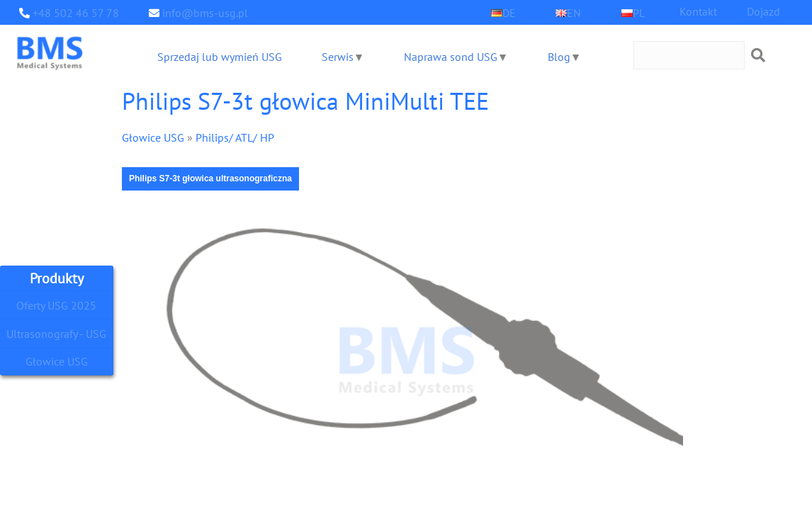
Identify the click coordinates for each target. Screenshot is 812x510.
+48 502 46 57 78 (72, 12)
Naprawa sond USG (449, 56)
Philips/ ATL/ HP (227, 137)
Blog (557, 56)
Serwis (337, 56)
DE (509, 12)
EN (574, 12)
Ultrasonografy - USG (57, 333)
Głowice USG (57, 362)
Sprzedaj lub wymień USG (219, 56)
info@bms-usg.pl (201, 12)
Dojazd (763, 11)
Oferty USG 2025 (57, 305)
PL (639, 12)
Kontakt (698, 11)
